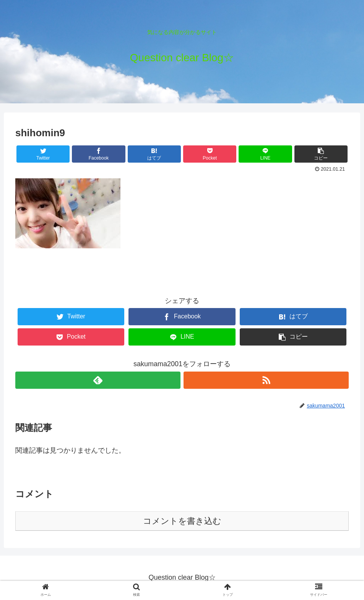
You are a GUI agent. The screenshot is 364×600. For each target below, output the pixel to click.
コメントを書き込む (182, 521)
